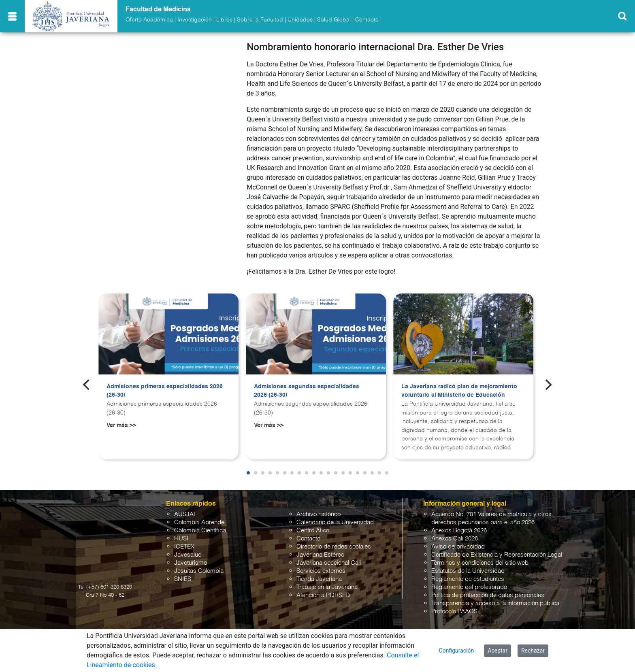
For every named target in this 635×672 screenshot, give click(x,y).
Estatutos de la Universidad (468, 571)
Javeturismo (191, 563)
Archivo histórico (319, 514)
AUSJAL (185, 514)
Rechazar (533, 651)
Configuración (457, 651)
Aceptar (498, 651)
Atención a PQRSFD (323, 595)
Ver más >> (121, 425)
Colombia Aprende (199, 522)
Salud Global (334, 20)
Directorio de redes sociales (334, 547)
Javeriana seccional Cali (329, 563)
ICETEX (184, 547)
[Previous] (87, 385)
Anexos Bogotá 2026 (459, 531)
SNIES (183, 579)
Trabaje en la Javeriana (327, 587)
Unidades (300, 20)
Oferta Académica (149, 20)
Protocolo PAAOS (454, 611)
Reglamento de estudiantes (468, 579)
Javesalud (188, 555)
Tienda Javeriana (319, 579)
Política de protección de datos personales (488, 595)
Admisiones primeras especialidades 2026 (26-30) (165, 391)
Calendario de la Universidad (335, 522)
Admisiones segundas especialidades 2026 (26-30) (307, 391)
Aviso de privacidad (458, 547)
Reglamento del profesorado (469, 587)
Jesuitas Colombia (199, 571)
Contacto (367, 20)
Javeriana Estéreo (320, 555)
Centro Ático (313, 531)
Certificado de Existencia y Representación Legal (497, 555)
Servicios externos (321, 571)
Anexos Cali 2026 (455, 539)
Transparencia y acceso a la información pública (495, 603)
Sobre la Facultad (260, 20)
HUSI (181, 539)
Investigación (195, 20)
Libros (224, 20)
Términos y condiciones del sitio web (480, 563)
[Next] (548, 385)
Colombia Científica (200, 531)
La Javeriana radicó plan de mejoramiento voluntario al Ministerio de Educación (459, 391)
